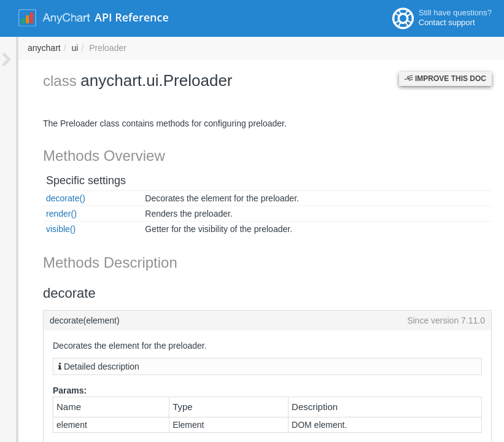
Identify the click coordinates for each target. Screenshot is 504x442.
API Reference (132, 17)
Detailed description (80, 366)
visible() (42, 229)
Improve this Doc (445, 79)
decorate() (47, 198)
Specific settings (68, 180)
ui (240, 48)
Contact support (447, 22)
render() (43, 214)
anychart (210, 48)
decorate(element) (258, 320)
